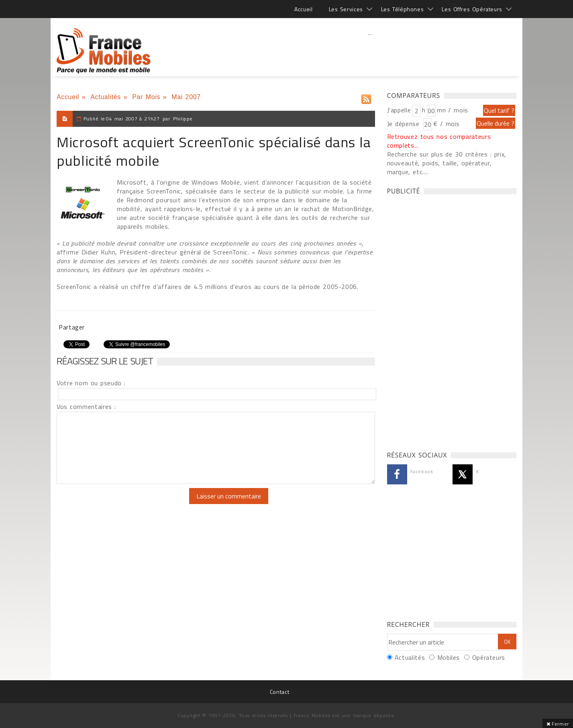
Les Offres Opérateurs (472, 9)
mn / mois (453, 110)
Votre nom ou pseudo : (91, 383)
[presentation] (124, 504)
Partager (72, 327)
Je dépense (405, 124)
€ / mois (447, 124)
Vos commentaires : (86, 407)
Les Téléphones (403, 9)
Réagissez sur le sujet (105, 361)
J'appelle (399, 110)
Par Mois (146, 97)
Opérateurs (489, 657)
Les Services (346, 9)
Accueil (303, 9)
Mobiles (449, 657)
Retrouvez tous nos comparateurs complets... (439, 141)
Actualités (106, 97)
